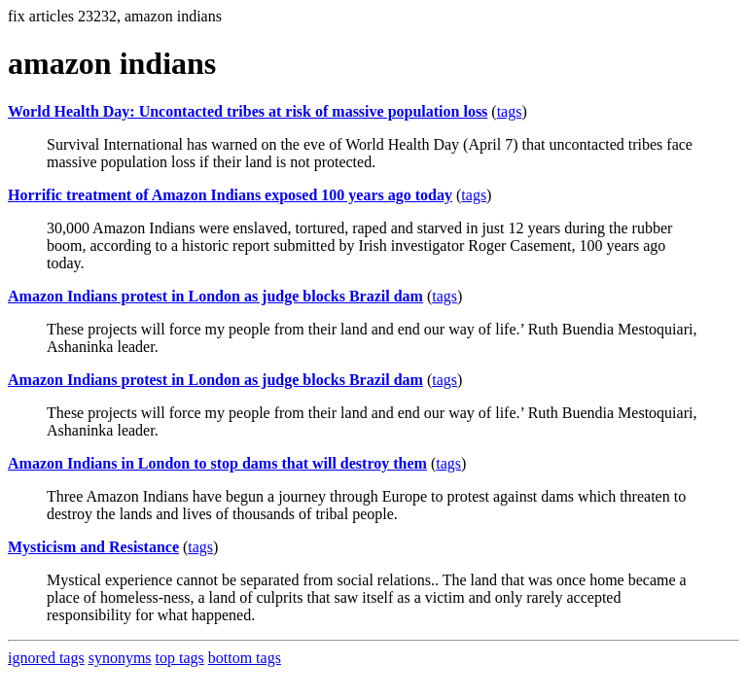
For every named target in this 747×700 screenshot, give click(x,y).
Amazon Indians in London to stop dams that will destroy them (217, 463)
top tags (180, 658)
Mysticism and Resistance (93, 547)
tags (510, 111)
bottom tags (245, 658)
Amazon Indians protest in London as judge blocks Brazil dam (215, 296)
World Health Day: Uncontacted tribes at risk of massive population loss (248, 111)
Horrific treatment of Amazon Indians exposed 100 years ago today (230, 195)
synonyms (120, 658)
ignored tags (46, 658)
